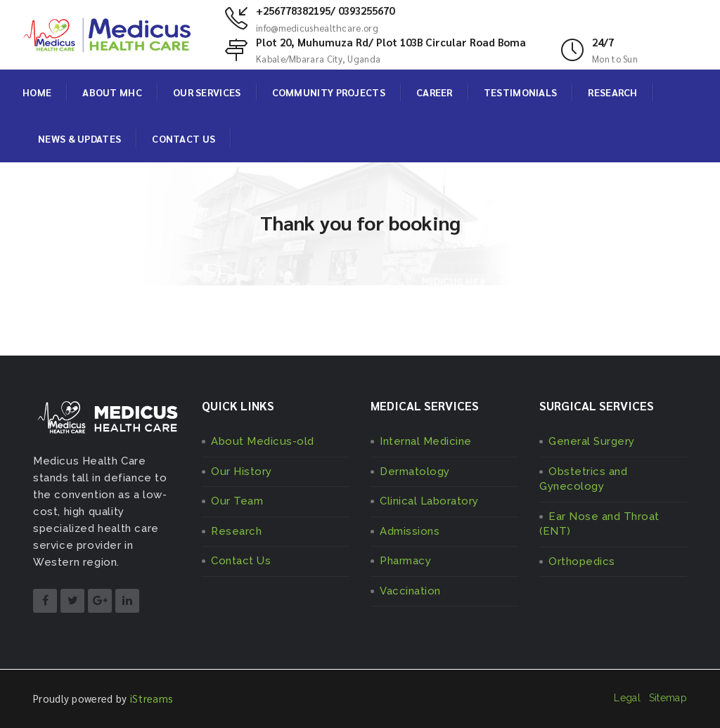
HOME (37, 92)
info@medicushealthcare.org (317, 28)
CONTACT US (184, 138)
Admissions (410, 531)
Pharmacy (405, 561)
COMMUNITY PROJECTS (329, 92)
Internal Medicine (426, 441)
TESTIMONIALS (521, 92)
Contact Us (241, 561)
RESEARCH (612, 92)
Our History (242, 472)
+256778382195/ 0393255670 (325, 10)
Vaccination (410, 591)
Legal (627, 698)
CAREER (435, 92)
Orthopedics (582, 561)
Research (236, 531)
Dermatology (415, 472)
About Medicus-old (263, 441)
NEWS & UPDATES (79, 138)
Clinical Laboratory (429, 501)
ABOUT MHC (112, 92)
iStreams (152, 698)
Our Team (237, 501)
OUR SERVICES (207, 92)
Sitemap (668, 698)
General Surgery (592, 441)
